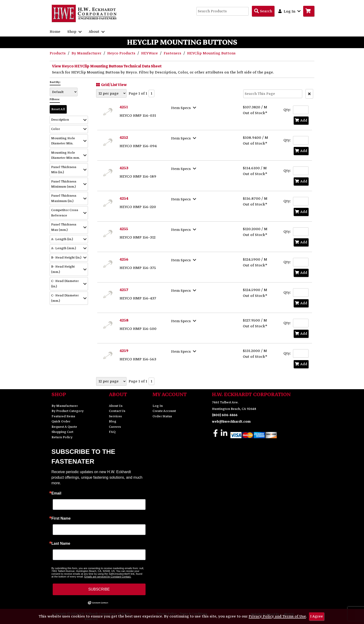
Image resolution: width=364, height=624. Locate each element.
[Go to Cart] (309, 11)
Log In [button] (289, 11)
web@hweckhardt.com (231, 422)
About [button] (97, 32)
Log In (158, 406)
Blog (113, 421)
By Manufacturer (87, 53)
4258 (124, 320)
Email (57, 493)
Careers (115, 427)
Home (55, 32)
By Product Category (68, 411)
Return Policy (62, 437)
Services (115, 416)
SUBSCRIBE (99, 589)
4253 (124, 168)
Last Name (61, 544)
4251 (124, 107)
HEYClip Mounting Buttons (211, 53)
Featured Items (63, 416)
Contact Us (117, 411)
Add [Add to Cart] (301, 120)
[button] (69, 120)
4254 (124, 199)
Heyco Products (122, 53)
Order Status (162, 416)
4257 (124, 290)
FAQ (112, 432)
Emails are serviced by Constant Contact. (108, 577)
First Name (61, 518)
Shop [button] (75, 32)
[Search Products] (263, 11)
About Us (116, 406)
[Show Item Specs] (184, 108)
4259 (124, 351)
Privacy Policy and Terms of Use (277, 616)
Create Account (164, 411)
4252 (124, 138)
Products (58, 53)
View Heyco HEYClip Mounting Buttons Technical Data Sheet (107, 66)
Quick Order (61, 421)
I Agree (317, 616)
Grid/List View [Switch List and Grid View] (111, 85)
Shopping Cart (62, 432)
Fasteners (173, 53)
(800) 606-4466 (225, 415)
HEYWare (150, 53)
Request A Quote (64, 427)
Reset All (58, 109)
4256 (124, 259)
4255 (124, 229)
